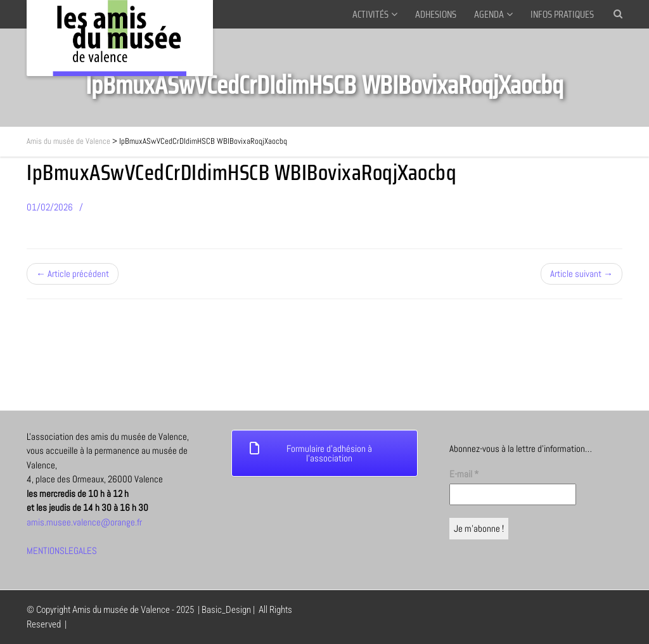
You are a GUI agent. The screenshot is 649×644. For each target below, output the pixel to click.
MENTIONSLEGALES (62, 551)
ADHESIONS (436, 14)
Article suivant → (582, 274)
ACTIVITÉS (370, 14)
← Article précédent (73, 274)
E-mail (464, 474)
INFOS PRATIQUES (562, 14)
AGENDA (489, 14)
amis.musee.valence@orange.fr (84, 522)
